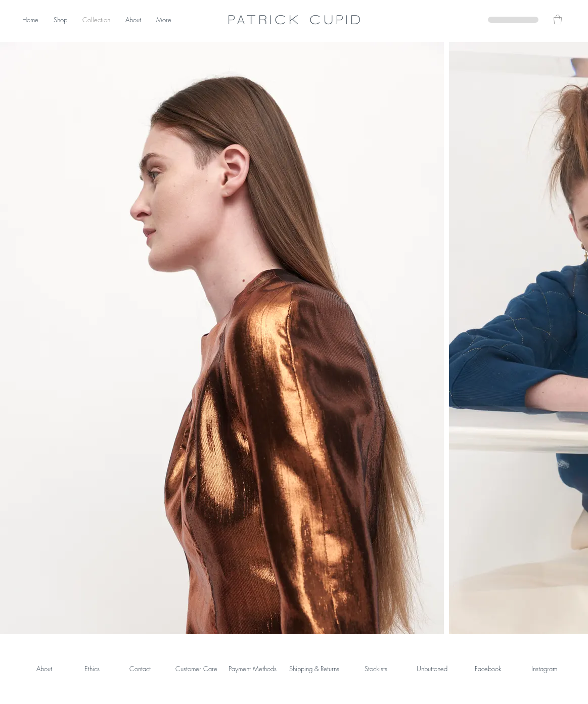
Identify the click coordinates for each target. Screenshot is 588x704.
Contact (140, 669)
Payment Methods (253, 669)
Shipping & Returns (314, 669)
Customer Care (196, 669)
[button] (558, 19)
